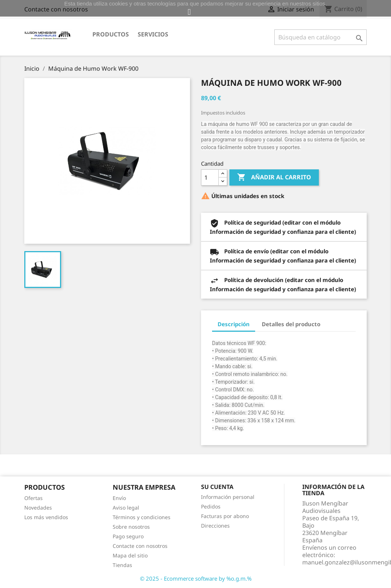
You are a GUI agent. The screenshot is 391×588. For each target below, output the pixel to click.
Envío (119, 498)
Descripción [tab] (234, 324)
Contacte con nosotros (140, 546)
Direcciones (215, 526)
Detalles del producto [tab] (291, 324)
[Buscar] (320, 37)
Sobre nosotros (131, 527)
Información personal (228, 497)
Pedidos (211, 506)
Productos (111, 34)
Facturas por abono (225, 516)
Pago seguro (128, 536)
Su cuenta (217, 487)
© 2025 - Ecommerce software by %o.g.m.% (196, 578)
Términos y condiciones (142, 517)
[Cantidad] (210, 177)
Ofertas (34, 498)
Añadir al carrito (274, 177)
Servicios (153, 34)
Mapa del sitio (130, 555)
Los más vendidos (46, 517)
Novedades (38, 508)
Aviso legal (126, 508)
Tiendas (122, 565)
